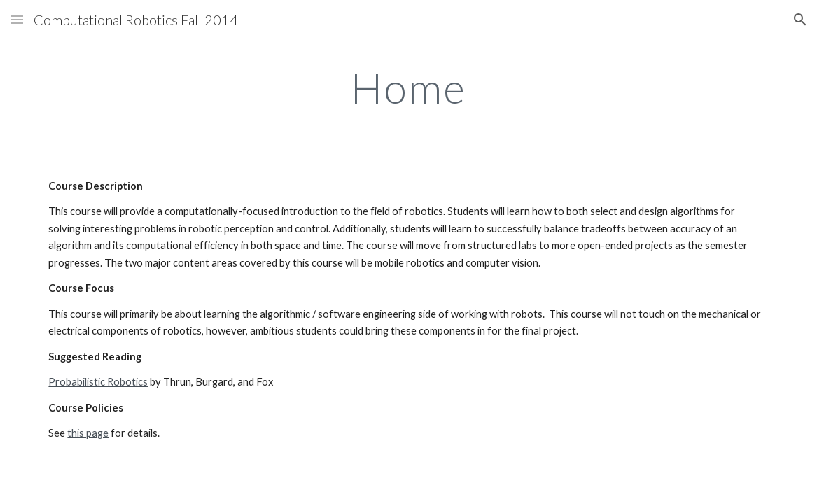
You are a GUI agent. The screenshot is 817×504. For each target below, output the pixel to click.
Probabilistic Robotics (98, 382)
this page (88, 433)
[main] (408, 87)
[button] (17, 19)
